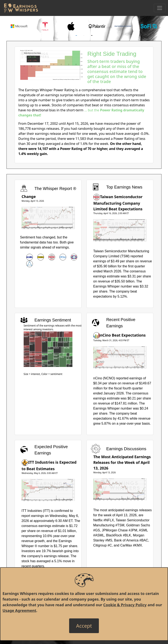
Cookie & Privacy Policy (125, 605)
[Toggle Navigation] (160, 8)
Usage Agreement (19, 610)
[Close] (84, 626)
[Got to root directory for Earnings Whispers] (20, 8)
